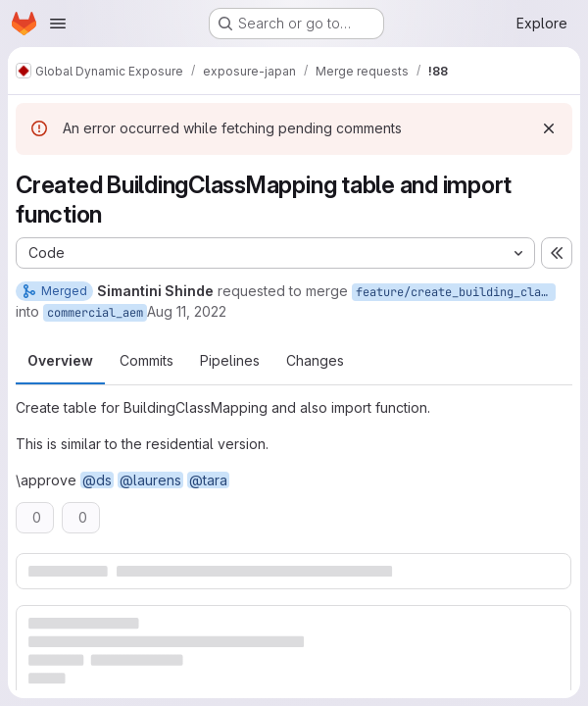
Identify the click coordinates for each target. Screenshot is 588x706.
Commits (147, 360)
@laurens (150, 480)
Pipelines (230, 360)
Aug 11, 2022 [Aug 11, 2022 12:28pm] (187, 311)
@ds (97, 480)
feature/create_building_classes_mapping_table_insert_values (456, 292)
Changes (315, 360)
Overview (60, 360)
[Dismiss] (549, 128)
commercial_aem (95, 313)
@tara (208, 480)
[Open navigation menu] (58, 24)
